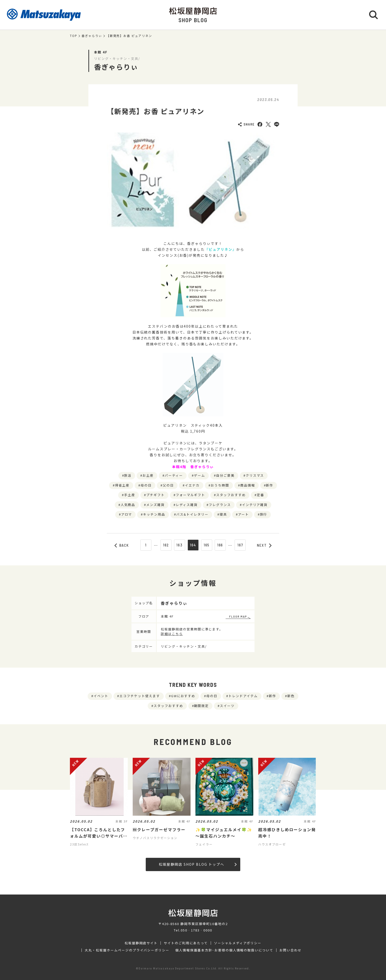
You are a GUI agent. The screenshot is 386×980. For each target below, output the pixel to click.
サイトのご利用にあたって (186, 943)
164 (193, 545)
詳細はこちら (172, 634)
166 (220, 545)
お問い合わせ (290, 950)
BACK (122, 545)
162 (166, 545)
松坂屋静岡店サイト (141, 943)
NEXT (264, 545)
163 (179, 545)
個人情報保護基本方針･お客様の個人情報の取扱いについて (224, 950)
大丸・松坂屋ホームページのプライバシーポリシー (127, 950)
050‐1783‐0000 (196, 930)
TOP (74, 36)
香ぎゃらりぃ (92, 36)
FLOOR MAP (238, 616)
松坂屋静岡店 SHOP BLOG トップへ (198, 864)
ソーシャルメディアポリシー (238, 943)
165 (207, 545)
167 (240, 545)
